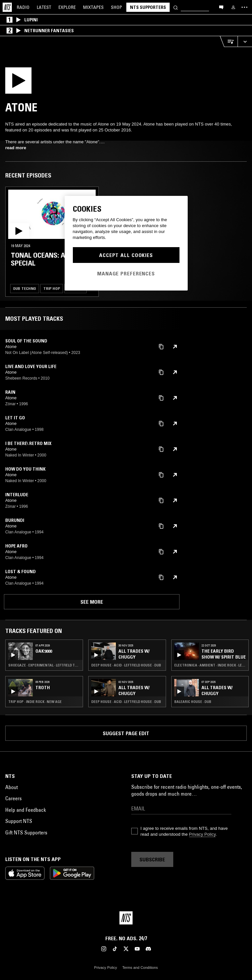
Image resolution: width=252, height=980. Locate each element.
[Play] (23, 82)
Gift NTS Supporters (26, 832)
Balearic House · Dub (193, 702)
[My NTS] (233, 7)
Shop (116, 7)
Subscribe (152, 859)
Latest (44, 7)
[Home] (7, 7)
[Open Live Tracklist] (229, 42)
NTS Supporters (148, 7)
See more (92, 602)
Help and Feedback (26, 810)
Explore (67, 7)
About (11, 787)
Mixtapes (93, 7)
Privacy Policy (202, 834)
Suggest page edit (126, 733)
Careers (13, 798)
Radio (23, 7)
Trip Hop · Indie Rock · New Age (35, 702)
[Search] (176, 7)
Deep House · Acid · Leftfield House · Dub (126, 665)
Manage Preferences (126, 273)
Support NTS (19, 821)
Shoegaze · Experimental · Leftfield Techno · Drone (44, 665)
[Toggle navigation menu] (244, 7)
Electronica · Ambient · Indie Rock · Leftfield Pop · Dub (210, 665)
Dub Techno (25, 288)
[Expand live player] (245, 42)
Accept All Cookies (126, 255)
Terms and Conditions (140, 968)
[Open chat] (221, 7)
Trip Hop (52, 288)
